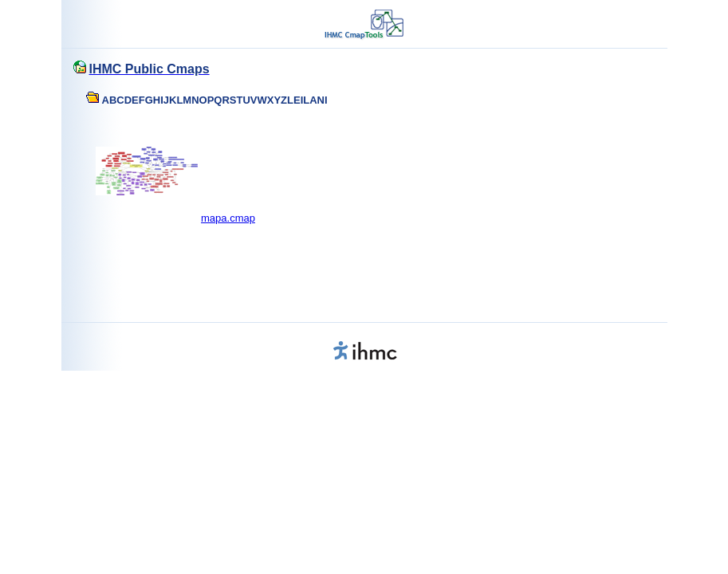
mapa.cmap (228, 218)
